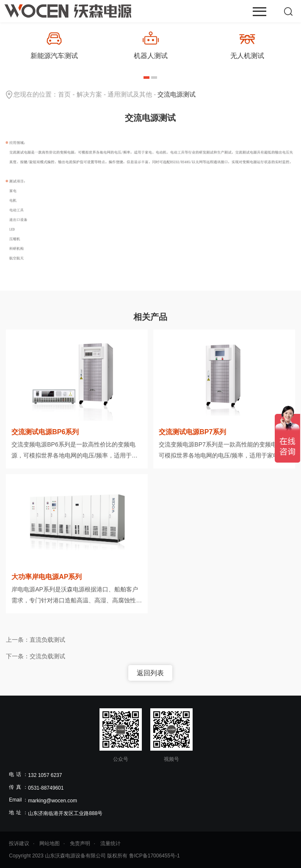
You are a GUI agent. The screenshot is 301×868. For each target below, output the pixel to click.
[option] (54, 45)
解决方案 (89, 94)
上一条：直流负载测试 (36, 640)
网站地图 (50, 843)
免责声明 (80, 843)
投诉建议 (19, 843)
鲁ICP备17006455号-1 (155, 856)
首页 (64, 94)
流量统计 (110, 843)
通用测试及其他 (130, 94)
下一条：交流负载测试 (36, 656)
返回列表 (150, 673)
